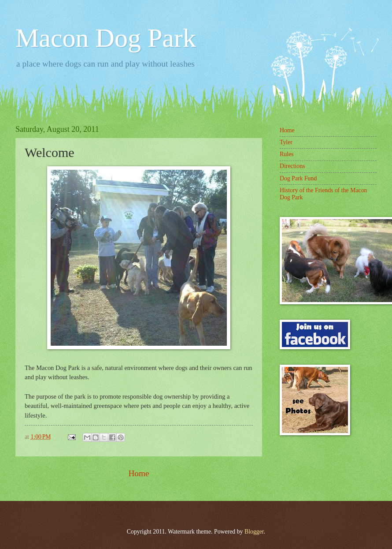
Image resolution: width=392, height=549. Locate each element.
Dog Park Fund (298, 178)
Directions (292, 166)
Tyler (286, 142)
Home (139, 473)
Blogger (254, 532)
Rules (287, 154)
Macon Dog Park (106, 38)
